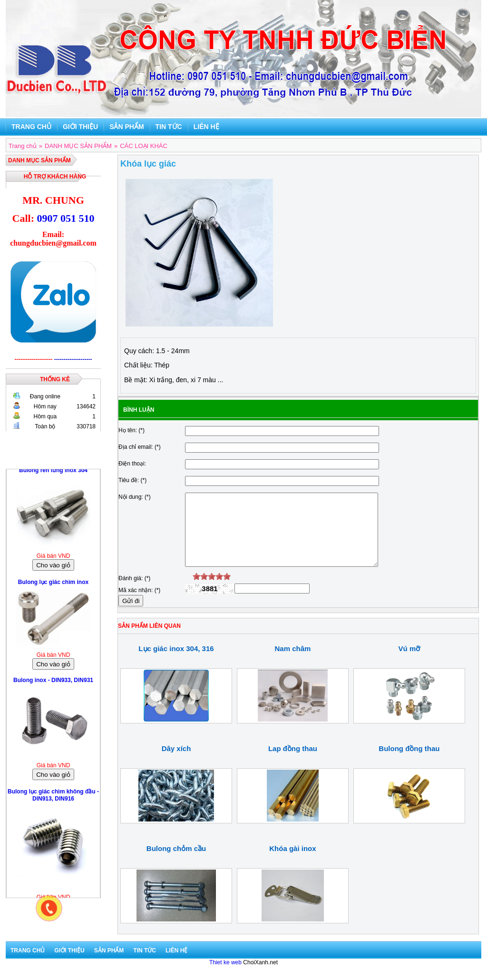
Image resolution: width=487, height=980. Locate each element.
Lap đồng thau (293, 763)
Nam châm (293, 663)
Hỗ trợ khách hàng (55, 177)
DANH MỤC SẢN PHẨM (39, 160)
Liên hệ (206, 127)
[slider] (212, 591)
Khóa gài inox (292, 863)
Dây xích (176, 763)
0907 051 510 (65, 218)
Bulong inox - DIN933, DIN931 (53, 683)
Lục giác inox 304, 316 (176, 663)
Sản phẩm (127, 127)
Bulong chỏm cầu (176, 863)
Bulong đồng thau (409, 763)
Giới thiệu (80, 127)
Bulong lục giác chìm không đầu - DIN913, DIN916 (53, 797)
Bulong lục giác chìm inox (53, 584)
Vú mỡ (409, 663)
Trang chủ (31, 127)
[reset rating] (189, 591)
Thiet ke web (225, 977)
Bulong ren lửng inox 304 (53, 473)
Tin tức (169, 127)
